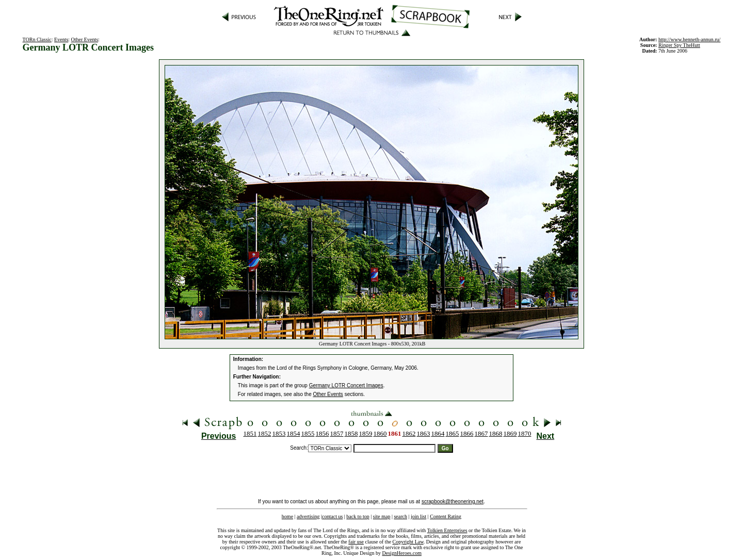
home (287, 516)
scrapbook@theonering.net (453, 501)
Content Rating (446, 516)
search (400, 516)
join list (418, 516)
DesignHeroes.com (402, 553)
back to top (358, 516)
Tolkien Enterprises (447, 530)
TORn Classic (37, 39)
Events (61, 39)
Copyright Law (408, 542)
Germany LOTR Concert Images (346, 385)
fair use (356, 542)
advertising (308, 516)
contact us (332, 516)
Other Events (85, 39)
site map (382, 516)
